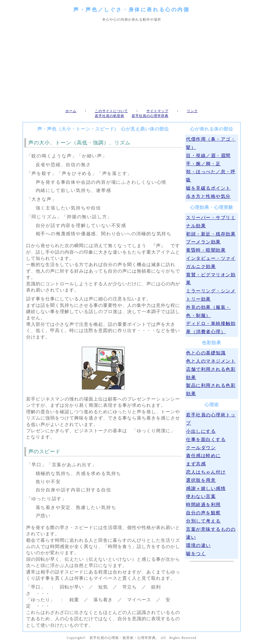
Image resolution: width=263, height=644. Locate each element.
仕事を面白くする (206, 439)
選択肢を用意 (201, 480)
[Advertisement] (131, 65)
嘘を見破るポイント (208, 188)
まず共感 (196, 464)
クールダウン (201, 448)
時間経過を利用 (203, 505)
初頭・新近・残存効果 (211, 234)
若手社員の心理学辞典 (150, 116)
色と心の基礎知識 (206, 353)
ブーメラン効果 (203, 242)
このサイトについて (111, 111)
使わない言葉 (201, 496)
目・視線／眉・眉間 (208, 156)
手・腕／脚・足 (203, 164)
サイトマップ (157, 111)
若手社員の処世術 (110, 116)
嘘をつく (196, 554)
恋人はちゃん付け (206, 472)
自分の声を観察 (203, 513)
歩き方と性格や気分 (208, 196)
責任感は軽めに (203, 456)
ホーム (71, 111)
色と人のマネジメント (211, 361)
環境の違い (198, 545)
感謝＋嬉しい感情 (206, 488)
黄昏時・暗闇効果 (206, 250)
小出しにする (201, 431)
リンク (192, 111)
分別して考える (203, 521)
